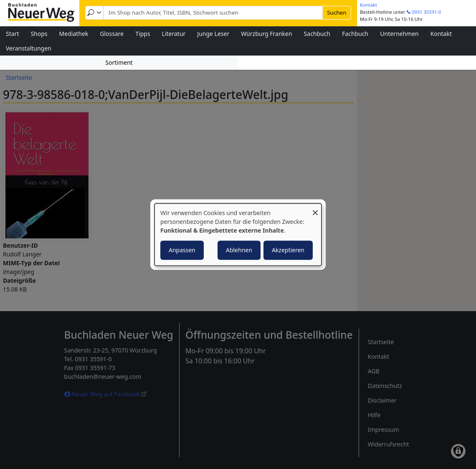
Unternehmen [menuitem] (399, 34)
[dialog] (238, 235)
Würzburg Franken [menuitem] (266, 34)
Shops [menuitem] (39, 34)
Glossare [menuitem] (112, 34)
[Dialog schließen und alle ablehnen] (315, 209)
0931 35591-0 (427, 12)
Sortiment (119, 62)
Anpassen (182, 250)
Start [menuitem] (12, 34)
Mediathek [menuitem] (74, 34)
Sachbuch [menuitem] (317, 34)
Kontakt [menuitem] (441, 34)
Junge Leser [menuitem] (213, 34)
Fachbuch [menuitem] (355, 34)
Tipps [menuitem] (143, 34)
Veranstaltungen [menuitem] (29, 48)
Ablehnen (239, 250)
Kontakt (368, 5)
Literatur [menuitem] (174, 34)
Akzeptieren (288, 250)
